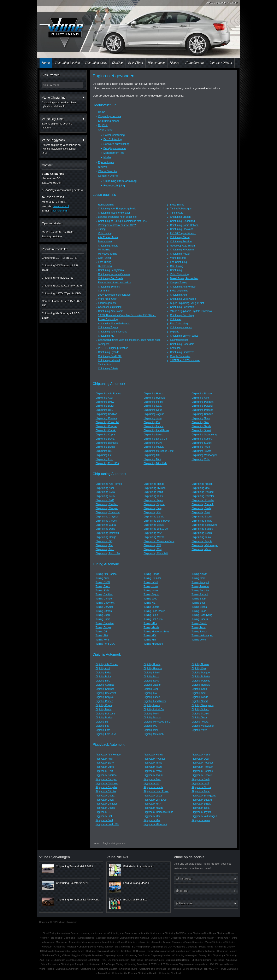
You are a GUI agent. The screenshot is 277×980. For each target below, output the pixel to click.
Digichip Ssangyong (202, 705)
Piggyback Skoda (201, 787)
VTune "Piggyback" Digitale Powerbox (191, 311)
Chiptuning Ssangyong (204, 435)
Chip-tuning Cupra (106, 525)
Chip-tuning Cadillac (107, 504)
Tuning (102, 229)
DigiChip (117, 63)
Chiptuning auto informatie (113, 332)
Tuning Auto (177, 213)
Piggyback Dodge (105, 808)
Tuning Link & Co (153, 619)
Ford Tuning (105, 262)
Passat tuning (106, 242)
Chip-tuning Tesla (201, 537)
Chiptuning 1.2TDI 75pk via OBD (61, 293)
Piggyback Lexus (153, 796)
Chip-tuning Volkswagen (205, 545)
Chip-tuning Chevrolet (108, 512)
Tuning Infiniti (151, 582)
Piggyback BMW (105, 763)
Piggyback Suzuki (201, 804)
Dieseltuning (105, 266)
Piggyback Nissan (201, 755)
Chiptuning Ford (104, 459)
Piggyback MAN (152, 804)
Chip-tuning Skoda (202, 517)
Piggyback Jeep (152, 779)
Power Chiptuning (114, 135)
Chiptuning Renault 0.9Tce (58, 278)
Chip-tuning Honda (154, 484)
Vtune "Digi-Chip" (108, 299)
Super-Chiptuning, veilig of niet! (187, 303)
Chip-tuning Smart (202, 521)
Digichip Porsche (201, 681)
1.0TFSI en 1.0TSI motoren (185, 360)
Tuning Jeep (150, 599)
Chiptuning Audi (179, 295)
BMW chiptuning (179, 291)
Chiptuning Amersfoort (110, 311)
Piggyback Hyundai (154, 759)
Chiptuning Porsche (202, 410)
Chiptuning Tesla (201, 447)
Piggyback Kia (151, 783)
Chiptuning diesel (96, 63)
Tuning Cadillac (104, 595)
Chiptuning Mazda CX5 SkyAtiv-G (62, 286)
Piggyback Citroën (106, 791)
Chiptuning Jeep (152, 418)
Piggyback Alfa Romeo (108, 755)
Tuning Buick (103, 586)
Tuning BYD (102, 591)
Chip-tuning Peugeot (203, 492)
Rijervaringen (156, 63)
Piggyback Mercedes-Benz (158, 812)
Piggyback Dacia (105, 800)
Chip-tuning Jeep (153, 508)
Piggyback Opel (200, 759)
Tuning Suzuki (199, 623)
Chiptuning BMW (105, 402)
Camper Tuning (178, 283)
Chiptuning (176, 270)
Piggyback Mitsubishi (155, 824)
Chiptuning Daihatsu (107, 443)
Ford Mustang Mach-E (137, 883)
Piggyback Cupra (105, 796)
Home (210, 3)
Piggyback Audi (104, 759)
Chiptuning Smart (201, 430)
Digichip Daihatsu (105, 714)
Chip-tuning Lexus (154, 525)
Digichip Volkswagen (203, 726)
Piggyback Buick (105, 767)
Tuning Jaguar (151, 595)
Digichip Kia (150, 693)
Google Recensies (180, 356)
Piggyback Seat (200, 783)
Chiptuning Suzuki (202, 443)
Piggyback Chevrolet (107, 783)
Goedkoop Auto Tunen (182, 246)
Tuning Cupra (103, 615)
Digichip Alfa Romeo (107, 664)
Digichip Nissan (200, 664)
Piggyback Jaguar (153, 775)
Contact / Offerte (221, 63)
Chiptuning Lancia (153, 426)
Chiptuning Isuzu (153, 406)
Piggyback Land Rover (156, 791)
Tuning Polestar (200, 586)
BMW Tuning (177, 205)
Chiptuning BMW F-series (184, 336)
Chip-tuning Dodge (106, 537)
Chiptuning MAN (152, 443)
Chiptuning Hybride (109, 352)
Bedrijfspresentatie (115, 148)
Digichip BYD (103, 681)
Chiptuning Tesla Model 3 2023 (74, 866)
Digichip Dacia (104, 709)
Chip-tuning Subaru (202, 529)
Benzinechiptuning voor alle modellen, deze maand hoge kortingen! (181, 951)
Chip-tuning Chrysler (107, 517)
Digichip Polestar (201, 677)
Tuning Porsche (200, 591)
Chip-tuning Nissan (202, 484)
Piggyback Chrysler (106, 787)
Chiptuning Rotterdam (182, 344)
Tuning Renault (200, 595)
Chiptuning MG (152, 455)
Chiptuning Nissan (202, 394)
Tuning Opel (198, 578)
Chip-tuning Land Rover (157, 521)
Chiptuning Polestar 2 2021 (72, 883)
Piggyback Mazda (153, 808)
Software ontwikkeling (117, 144)
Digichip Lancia (152, 697)
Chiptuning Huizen (180, 254)
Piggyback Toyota (201, 812)
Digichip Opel (199, 668)
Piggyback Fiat (104, 816)
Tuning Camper (104, 599)
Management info (114, 153)
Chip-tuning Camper (107, 508)
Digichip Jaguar (152, 685)
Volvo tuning (105, 233)
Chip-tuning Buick (105, 496)
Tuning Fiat (102, 636)
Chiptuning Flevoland (182, 229)
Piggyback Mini (152, 820)
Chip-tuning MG (152, 545)
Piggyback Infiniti (153, 763)
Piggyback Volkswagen (204, 816)
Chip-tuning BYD (105, 500)
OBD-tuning (176, 266)
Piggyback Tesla (201, 808)
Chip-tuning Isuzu (153, 496)
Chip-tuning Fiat (104, 545)
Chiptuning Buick (105, 406)
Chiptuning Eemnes (109, 287)
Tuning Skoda (199, 607)
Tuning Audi (102, 578)
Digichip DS (102, 722)
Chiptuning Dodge (106, 447)
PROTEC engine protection (113, 348)
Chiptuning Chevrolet (107, 422)
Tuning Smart (199, 611)
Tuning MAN (150, 623)
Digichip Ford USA (106, 734)
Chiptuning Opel (200, 398)
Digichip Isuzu (151, 677)
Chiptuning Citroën (106, 430)
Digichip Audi (103, 668)
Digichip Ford (103, 730)
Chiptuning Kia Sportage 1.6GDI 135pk (61, 315)
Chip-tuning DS (104, 541)
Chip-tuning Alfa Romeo (109, 484)
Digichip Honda (152, 664)
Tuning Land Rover (154, 611)
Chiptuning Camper (106, 418)
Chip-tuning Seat (201, 512)
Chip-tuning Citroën (106, 521)
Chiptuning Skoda (201, 426)
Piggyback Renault (202, 775)
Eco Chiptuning (113, 139)
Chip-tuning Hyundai (155, 488)
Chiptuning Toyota (108, 327)
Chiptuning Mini (152, 459)
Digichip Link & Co (154, 709)
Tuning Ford (102, 640)
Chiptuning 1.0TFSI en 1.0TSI (60, 258)
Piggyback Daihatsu (107, 804)
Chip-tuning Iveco (153, 500)
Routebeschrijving (114, 185)
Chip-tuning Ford (105, 549)
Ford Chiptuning (179, 324)
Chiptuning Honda (153, 394)
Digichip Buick (103, 677)
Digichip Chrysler (105, 697)
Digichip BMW (103, 673)
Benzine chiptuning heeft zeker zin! (117, 217)
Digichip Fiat (102, 726)
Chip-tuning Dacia (105, 529)
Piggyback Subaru (202, 800)
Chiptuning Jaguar (154, 414)
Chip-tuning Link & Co (156, 529)
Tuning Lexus (151, 615)
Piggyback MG (152, 816)
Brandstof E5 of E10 (135, 900)
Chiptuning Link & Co (155, 439)
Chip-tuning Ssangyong (204, 525)
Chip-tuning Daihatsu (107, 533)
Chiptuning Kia (106, 336)
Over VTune (135, 63)
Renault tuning (106, 205)
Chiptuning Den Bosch (110, 278)
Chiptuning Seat (200, 422)
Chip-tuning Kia (152, 512)
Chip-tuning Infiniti (153, 492)
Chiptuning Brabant (181, 217)
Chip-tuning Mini (152, 549)
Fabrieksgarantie (107, 303)
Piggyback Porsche (202, 771)
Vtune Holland (178, 258)
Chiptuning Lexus (153, 435)
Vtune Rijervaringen (54, 857)
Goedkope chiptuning (110, 307)
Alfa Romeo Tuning (109, 237)
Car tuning (104, 291)
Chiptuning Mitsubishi (155, 463)
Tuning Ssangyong (202, 615)
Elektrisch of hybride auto (138, 866)
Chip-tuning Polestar (203, 496)
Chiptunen (176, 319)
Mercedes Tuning (108, 254)
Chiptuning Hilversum (182, 250)
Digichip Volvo (199, 730)
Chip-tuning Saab (201, 508)
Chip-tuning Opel (201, 488)
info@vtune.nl (59, 211)
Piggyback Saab (201, 779)
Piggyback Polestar (202, 767)
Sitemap (221, 3)
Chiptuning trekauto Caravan (114, 274)
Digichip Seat (199, 693)
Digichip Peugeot (201, 673)
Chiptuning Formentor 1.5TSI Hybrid (78, 900)
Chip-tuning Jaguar (154, 504)
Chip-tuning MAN (153, 533)
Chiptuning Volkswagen (183, 299)
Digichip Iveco (151, 681)
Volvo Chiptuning (179, 274)
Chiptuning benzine (67, 63)
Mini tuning (104, 250)
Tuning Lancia (151, 607)
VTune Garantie (194, 63)
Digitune (175, 332)
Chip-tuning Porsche (203, 500)
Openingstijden (52, 223)
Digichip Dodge (104, 718)
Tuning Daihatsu (105, 623)
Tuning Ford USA (105, 644)
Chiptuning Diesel (180, 237)
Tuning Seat (105, 365)
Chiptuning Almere (108, 246)
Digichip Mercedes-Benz (157, 722)
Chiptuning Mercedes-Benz (158, 451)
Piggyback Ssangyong (204, 796)
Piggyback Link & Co (155, 800)
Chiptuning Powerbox (182, 307)
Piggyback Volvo (201, 820)
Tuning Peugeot (200, 582)
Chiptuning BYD (104, 410)
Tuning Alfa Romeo (106, 574)
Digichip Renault (201, 685)
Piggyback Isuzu (152, 767)
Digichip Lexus (152, 705)
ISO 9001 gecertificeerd (183, 233)
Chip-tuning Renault (202, 504)
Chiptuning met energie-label (114, 213)
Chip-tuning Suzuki (202, 533)
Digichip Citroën (104, 701)
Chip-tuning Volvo (201, 549)
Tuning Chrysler (104, 607)
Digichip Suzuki (200, 714)
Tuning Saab (199, 599)
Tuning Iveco (151, 591)
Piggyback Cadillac (106, 775)
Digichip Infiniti (151, 673)
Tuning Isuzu (151, 586)
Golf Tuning (104, 258)
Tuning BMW (103, 582)
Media (107, 157)
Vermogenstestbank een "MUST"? (117, 225)
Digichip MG (150, 726)
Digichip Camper (105, 689)
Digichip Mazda (152, 718)
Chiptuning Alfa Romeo (183, 287)
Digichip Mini (151, 730)
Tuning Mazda (151, 627)
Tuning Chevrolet (105, 603)
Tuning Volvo (199, 640)
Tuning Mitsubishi (153, 644)
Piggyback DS (103, 812)
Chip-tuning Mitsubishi (156, 553)
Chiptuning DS (104, 451)
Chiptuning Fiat (104, 455)
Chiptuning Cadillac (106, 414)
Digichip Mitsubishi (154, 734)
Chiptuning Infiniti (153, 402)
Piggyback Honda (153, 755)
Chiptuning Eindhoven (182, 352)
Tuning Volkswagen (181, 209)
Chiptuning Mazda (154, 447)
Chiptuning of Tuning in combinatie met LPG (122, 221)
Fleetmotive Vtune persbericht (115, 283)
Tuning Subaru (200, 619)
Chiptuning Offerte (108, 369)
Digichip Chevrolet (106, 693)
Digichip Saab (199, 689)
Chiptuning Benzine (181, 242)
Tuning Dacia (103, 619)
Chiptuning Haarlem (181, 327)
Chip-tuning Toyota (202, 541)
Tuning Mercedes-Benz (156, 632)
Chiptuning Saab (201, 418)
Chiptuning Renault (202, 414)
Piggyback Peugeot (202, 763)
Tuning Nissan (199, 574)
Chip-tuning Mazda (154, 537)
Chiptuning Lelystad (109, 360)
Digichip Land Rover (155, 701)
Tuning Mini (150, 640)
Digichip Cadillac (105, 685)
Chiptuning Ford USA (110, 356)
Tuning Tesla (198, 627)
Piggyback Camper (106, 779)
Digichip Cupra (104, 705)
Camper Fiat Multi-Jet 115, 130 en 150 (62, 303)
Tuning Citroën (104, 611)
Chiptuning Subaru (202, 439)
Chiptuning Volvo (201, 459)
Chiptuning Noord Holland (184, 225)
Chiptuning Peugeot (202, 402)
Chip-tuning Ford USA (108, 553)
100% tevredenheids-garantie (114, 295)
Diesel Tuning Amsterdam (184, 278)
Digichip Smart (200, 701)
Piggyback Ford (104, 820)
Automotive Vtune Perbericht (114, 324)
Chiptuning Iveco (153, 410)
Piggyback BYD (104, 771)
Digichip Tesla (199, 718)
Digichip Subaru (200, 709)
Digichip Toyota (200, 722)
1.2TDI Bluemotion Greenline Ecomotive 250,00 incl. (127, 315)
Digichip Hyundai (153, 668)
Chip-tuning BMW (105, 492)
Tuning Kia (149, 603)
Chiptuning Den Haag (182, 315)
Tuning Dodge (103, 627)
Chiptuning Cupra (105, 435)
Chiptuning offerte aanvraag (120, 181)
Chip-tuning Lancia (154, 517)
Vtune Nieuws (117, 857)
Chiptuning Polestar (202, 406)
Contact (233, 3)
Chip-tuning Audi (105, 488)
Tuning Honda (151, 574)
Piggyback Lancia (153, 787)
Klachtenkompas (179, 340)
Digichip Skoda (200, 697)
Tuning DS (101, 632)
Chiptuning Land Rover (156, 430)
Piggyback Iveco (152, 771)
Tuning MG (150, 636)
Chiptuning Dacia (105, 439)
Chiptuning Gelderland (182, 221)
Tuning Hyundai (152, 578)
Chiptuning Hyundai (154, 398)
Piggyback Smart (201, 791)
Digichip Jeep (151, 689)
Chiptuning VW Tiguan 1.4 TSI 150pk (60, 268)
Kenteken (175, 348)
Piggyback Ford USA (107, 824)
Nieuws (175, 63)
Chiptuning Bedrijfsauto (111, 270)
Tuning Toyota (199, 632)
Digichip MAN (151, 714)
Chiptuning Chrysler (107, 426)
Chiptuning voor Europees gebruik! (117, 209)
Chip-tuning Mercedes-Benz (159, 541)
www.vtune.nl (61, 206)
